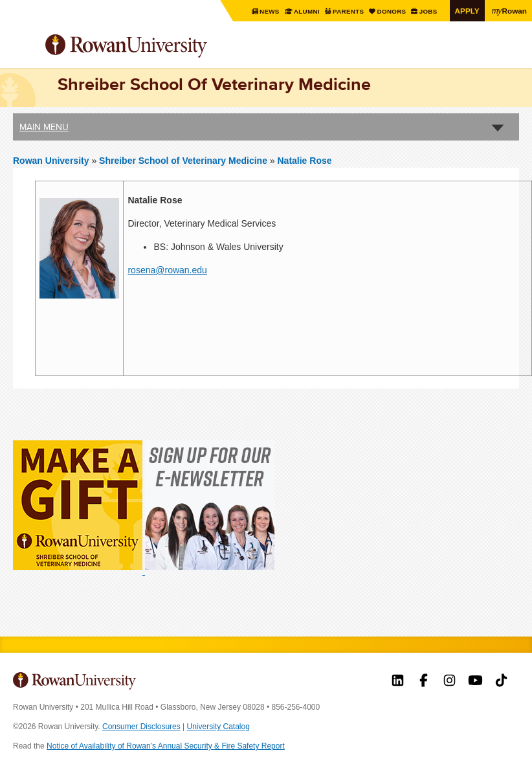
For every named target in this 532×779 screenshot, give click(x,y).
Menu (23, 47)
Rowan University (159, 46)
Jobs (429, 11)
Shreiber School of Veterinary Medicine (184, 161)
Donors (392, 11)
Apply (467, 11)
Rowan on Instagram (449, 682)
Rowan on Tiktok (501, 682)
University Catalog (218, 727)
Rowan (509, 10)
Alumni (307, 11)
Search (510, 51)
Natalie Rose (305, 161)
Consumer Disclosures (141, 727)
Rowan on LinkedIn (398, 682)
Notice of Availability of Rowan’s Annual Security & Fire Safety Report (166, 746)
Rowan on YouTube (475, 682)
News (271, 11)
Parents (349, 11)
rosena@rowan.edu (167, 270)
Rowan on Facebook (424, 682)
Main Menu (44, 127)
